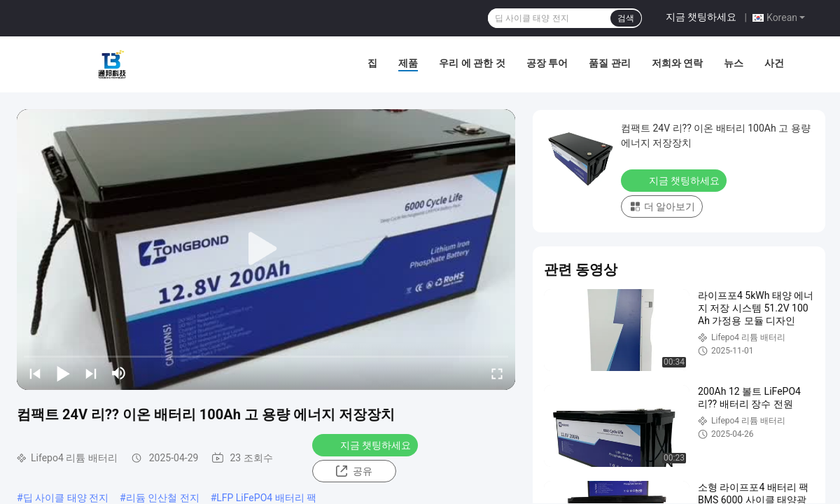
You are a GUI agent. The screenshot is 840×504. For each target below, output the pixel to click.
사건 (774, 63)
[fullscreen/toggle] (497, 373)
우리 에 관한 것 (472, 63)
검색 (626, 18)
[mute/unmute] (119, 373)
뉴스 (734, 63)
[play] (266, 249)
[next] (91, 373)
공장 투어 (547, 63)
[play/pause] (63, 373)
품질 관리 (609, 63)
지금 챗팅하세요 (701, 17)
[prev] (35, 373)
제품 (408, 63)
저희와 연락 (677, 63)
